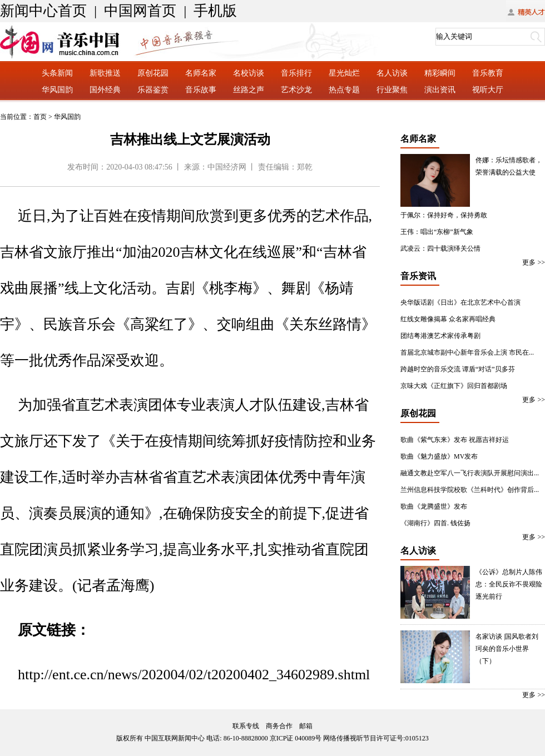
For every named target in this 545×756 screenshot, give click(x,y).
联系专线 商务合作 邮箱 (272, 726)
